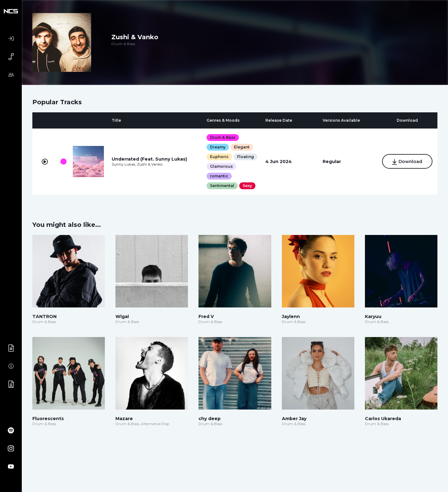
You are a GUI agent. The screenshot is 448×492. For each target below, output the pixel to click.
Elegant (242, 147)
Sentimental (222, 186)
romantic (219, 176)
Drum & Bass (223, 137)
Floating (245, 157)
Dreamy (218, 147)
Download (407, 162)
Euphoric (219, 157)
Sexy (247, 186)
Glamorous (221, 166)
